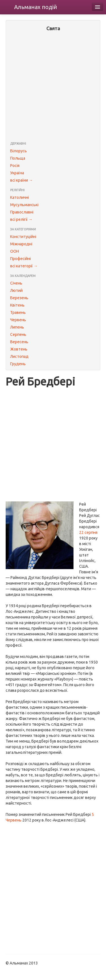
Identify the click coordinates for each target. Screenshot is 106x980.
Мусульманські (24, 205)
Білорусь (19, 151)
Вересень (19, 342)
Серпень (18, 334)
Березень (19, 298)
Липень (17, 327)
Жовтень (19, 349)
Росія (15, 166)
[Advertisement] (53, 87)
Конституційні (23, 237)
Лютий (16, 290)
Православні (22, 212)
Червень (18, 320)
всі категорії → (24, 266)
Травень (18, 312)
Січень (16, 283)
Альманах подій (36, 7)
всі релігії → (21, 219)
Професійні (20, 259)
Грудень (18, 364)
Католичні (20, 197)
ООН (15, 251)
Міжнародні (21, 244)
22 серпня (88, 532)
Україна (17, 173)
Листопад (19, 356)
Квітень (17, 305)
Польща (18, 158)
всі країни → (21, 180)
